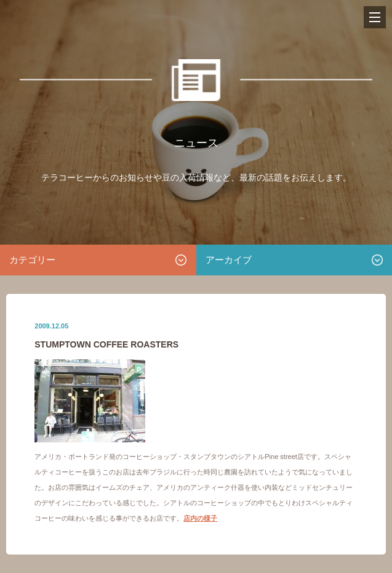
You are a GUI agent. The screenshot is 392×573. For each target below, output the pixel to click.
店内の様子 (200, 518)
